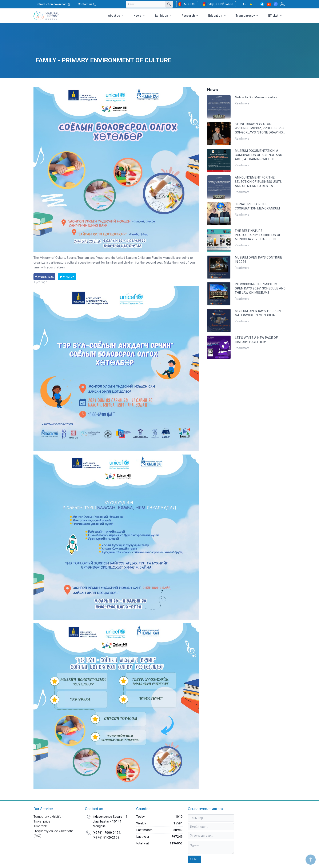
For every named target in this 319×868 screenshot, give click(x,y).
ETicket (275, 16)
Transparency (247, 16)
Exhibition (163, 16)
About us (116, 16)
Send (194, 859)
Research (190, 16)
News (139, 16)
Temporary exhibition (48, 817)
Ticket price (42, 821)
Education (217, 16)
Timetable (41, 826)
